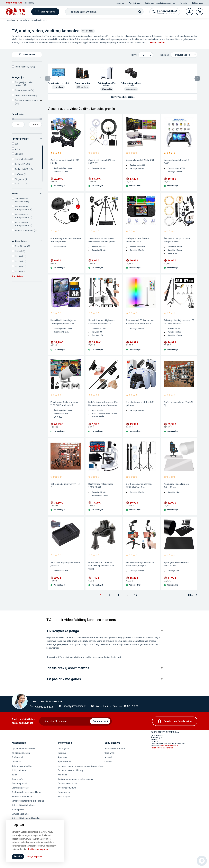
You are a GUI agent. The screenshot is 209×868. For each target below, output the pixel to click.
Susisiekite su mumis (68, 783)
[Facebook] (175, 721)
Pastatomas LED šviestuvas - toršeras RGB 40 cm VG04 (140, 322)
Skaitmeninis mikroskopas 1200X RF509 (101, 486)
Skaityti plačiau (157, 43)
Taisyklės (62, 753)
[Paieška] (140, 12)
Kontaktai (184, 3)
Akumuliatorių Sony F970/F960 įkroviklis (65, 564)
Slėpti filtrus (27, 55)
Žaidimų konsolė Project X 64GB (176, 162)
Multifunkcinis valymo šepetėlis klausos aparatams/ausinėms (103, 404)
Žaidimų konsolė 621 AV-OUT (140, 160)
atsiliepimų (29, 3)
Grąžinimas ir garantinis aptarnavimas (160, 3)
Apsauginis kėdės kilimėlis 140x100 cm (176, 486)
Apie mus (120, 3)
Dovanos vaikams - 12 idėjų (70, 770)
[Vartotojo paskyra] (189, 12)
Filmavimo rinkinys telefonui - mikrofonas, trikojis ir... (140, 564)
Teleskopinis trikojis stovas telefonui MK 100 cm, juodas (102, 240)
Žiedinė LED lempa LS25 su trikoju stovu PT (177, 240)
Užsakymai (110, 753)
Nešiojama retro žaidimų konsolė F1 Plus (138, 240)
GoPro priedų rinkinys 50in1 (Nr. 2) (65, 486)
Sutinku (18, 856)
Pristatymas (64, 749)
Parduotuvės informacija (162, 748)
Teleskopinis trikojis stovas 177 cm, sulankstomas (179, 322)
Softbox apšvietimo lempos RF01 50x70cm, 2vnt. (139, 486)
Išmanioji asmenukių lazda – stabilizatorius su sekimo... (102, 322)
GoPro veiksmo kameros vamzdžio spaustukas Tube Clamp (101, 566)
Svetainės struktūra (67, 788)
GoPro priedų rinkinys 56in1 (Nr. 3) (179, 404)
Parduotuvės (64, 792)
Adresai (108, 757)
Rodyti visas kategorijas (122, 97)
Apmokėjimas (134, 3)
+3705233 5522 (44, 707)
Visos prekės (45, 12)
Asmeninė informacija (115, 749)
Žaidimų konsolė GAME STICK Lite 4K (65, 162)
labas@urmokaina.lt (74, 706)
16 (136, 595)
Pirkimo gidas (198, 3)
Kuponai (108, 762)
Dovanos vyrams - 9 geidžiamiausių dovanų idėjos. (81, 766)
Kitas (193, 595)
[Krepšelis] (200, 12)
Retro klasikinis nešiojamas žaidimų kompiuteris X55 (63, 322)
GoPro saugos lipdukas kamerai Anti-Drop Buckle (66, 240)
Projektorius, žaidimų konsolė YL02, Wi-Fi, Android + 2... (64, 404)
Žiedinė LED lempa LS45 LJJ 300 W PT (102, 162)
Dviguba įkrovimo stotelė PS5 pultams (140, 404)
